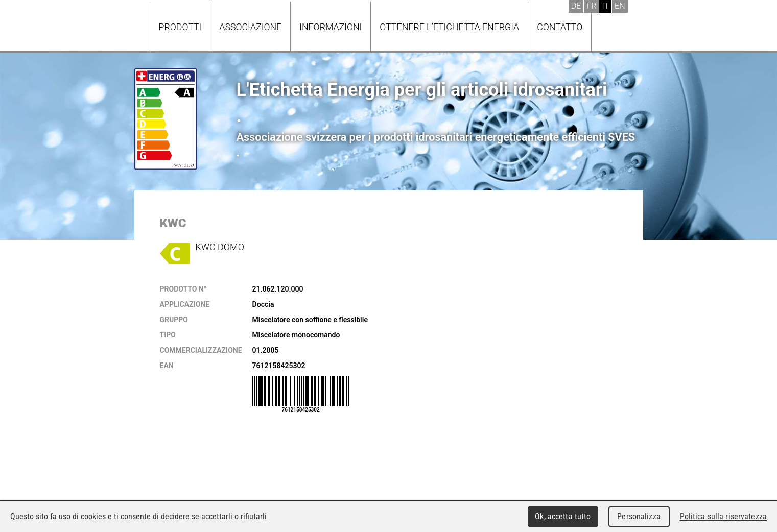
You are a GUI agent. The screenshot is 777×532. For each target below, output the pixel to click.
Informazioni (331, 27)
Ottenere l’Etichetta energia (449, 27)
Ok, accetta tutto (563, 516)
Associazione (250, 27)
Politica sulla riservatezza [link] (723, 516)
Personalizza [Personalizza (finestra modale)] (639, 516)
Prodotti (180, 27)
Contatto (560, 27)
